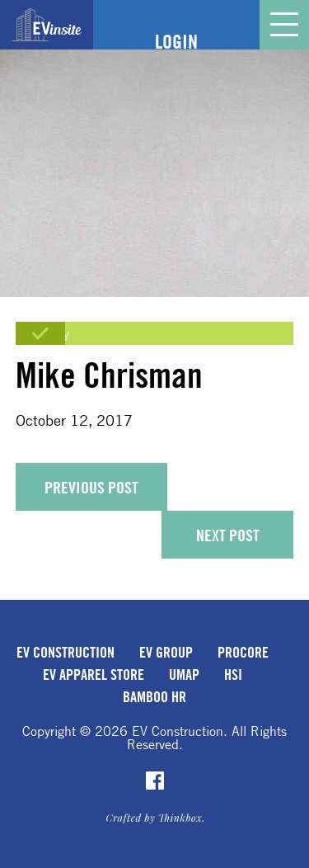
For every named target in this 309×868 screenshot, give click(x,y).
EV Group (166, 652)
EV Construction (66, 652)
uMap (184, 674)
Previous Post (91, 487)
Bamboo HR (154, 696)
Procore (243, 652)
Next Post (228, 535)
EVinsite (47, 25)
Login (176, 41)
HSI (233, 674)
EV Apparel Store (94, 674)
